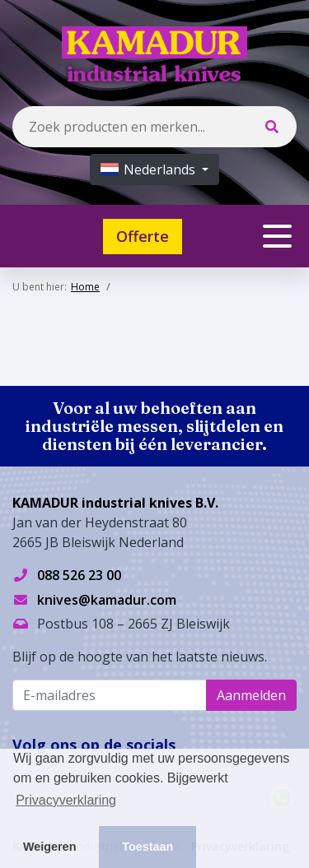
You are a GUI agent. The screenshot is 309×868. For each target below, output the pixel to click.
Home (85, 287)
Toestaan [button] (147, 847)
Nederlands (150, 169)
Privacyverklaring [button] (66, 800)
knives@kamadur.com (107, 600)
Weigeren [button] (50, 847)
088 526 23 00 (79, 575)
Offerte (143, 236)
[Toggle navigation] (277, 236)
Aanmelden (251, 695)
